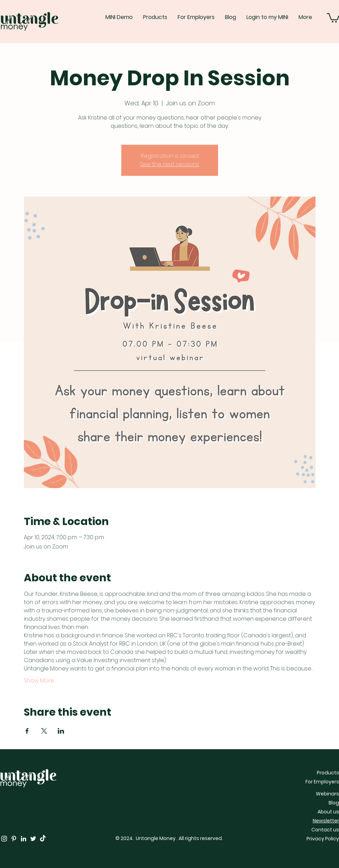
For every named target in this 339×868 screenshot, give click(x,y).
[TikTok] (43, 839)
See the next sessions (169, 164)
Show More (39, 681)
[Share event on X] (44, 731)
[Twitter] (33, 839)
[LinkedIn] (23, 839)
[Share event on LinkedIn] (61, 731)
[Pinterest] (14, 839)
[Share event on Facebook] (27, 731)
